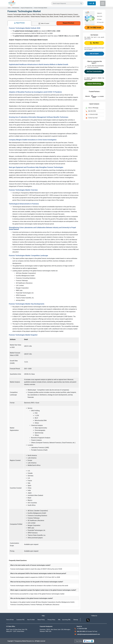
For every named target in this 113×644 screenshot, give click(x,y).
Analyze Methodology (94, 84)
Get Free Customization (94, 71)
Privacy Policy (51, 620)
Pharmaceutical (16, 8)
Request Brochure (68, 23)
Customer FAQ (20, 620)
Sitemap (76, 620)
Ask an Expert (94, 54)
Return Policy (41, 620)
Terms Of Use (10, 620)
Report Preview (19, 23)
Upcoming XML (66, 620)
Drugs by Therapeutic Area (27, 8)
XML (59, 620)
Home (9, 8)
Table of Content (44, 24)
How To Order (31, 620)
